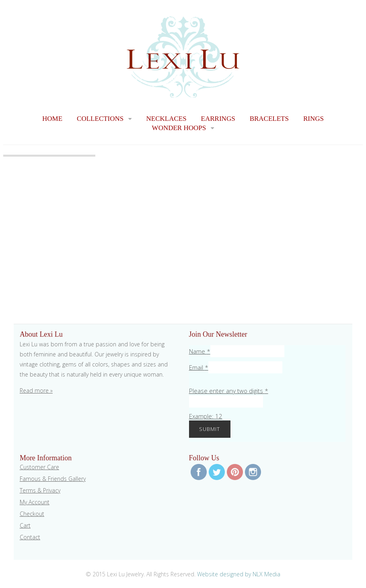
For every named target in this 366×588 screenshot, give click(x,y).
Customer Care (39, 467)
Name (200, 351)
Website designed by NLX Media (239, 574)
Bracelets (269, 119)
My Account (35, 502)
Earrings (218, 119)
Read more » (36, 390)
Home (52, 119)
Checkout (32, 514)
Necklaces (166, 119)
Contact (30, 537)
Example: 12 (206, 416)
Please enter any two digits (229, 391)
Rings (314, 119)
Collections (100, 119)
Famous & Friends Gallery (53, 479)
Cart (25, 525)
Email (199, 367)
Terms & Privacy (40, 490)
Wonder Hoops (179, 128)
